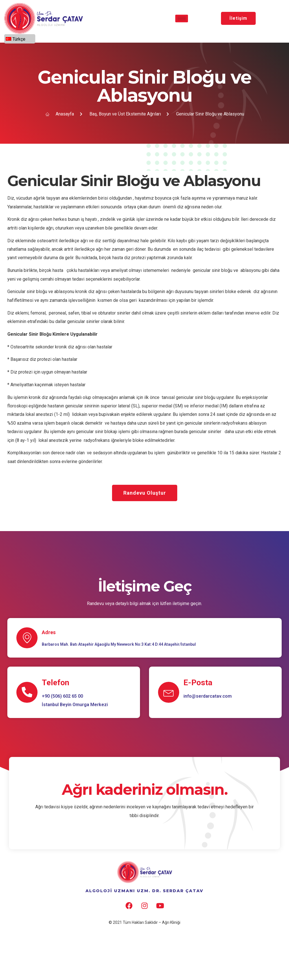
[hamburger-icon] (182, 18)
